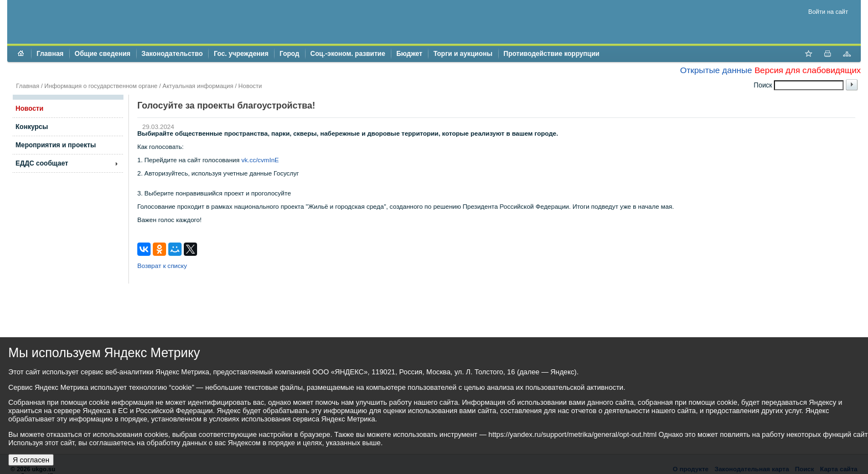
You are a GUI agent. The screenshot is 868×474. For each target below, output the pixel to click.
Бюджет (409, 54)
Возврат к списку (162, 266)
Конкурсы (32, 127)
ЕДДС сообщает (42, 163)
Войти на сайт (828, 12)
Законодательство (172, 54)
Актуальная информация (198, 86)
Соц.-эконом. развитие (348, 54)
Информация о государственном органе (101, 86)
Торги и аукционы (463, 54)
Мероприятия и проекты (56, 145)
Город (290, 54)
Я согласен (31, 460)
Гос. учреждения (241, 54)
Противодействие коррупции (552, 54)
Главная (50, 54)
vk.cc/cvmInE (260, 160)
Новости (250, 86)
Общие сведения (103, 54)
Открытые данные (716, 70)
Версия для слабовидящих (808, 70)
